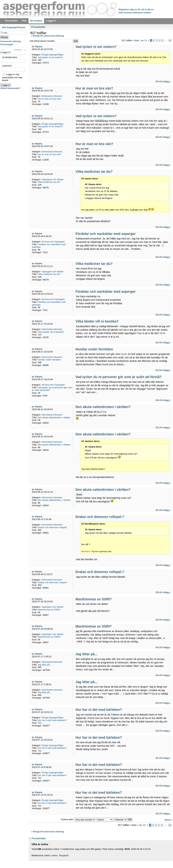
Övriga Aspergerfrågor (53, 55)
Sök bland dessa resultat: (51, 41)
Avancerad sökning (10, 41)
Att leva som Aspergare (53, 242)
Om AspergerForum (14, 27)
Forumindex (38, 27)
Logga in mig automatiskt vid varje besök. (12, 77)
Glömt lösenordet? (10, 88)
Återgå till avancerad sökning (48, 36)
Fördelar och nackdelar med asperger (106, 234)
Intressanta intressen (52, 96)
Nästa (168, 820)
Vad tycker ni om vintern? (96, 47)
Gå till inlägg (162, 81)
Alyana (38, 46)
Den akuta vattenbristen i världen (54, 417)
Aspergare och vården (53, 179)
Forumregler (7, 44)
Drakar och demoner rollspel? (52, 527)
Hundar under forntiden (94, 349)
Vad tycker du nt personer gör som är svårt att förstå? (119, 377)
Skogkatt (64, 855)
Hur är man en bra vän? (94, 88)
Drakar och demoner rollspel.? (100, 517)
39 (170, 40)
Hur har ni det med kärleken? (99, 710)
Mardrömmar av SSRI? (94, 599)
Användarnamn (10, 57)
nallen (54, 855)
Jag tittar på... (86, 654)
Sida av (140, 40)
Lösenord (7, 66)
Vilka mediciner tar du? (94, 172)
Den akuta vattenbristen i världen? (103, 407)
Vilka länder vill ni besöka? (97, 321)
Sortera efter (67, 819)
